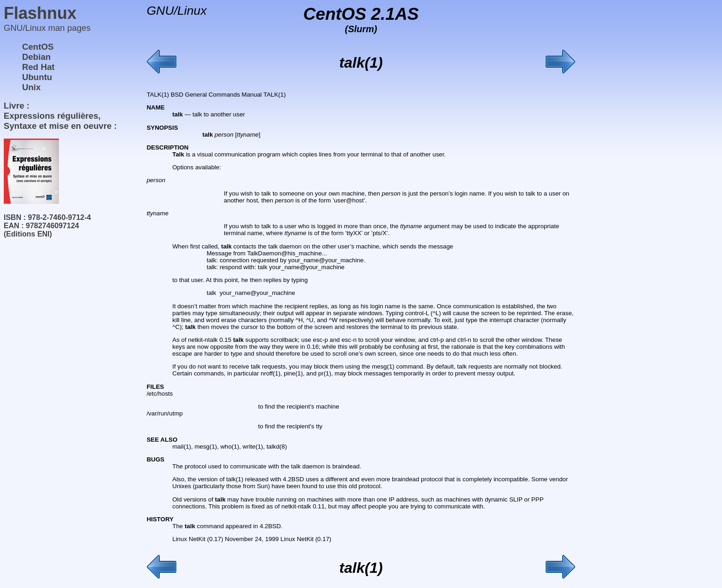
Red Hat (38, 67)
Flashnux (40, 13)
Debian (36, 57)
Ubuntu (37, 77)
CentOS (38, 47)
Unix (31, 87)
